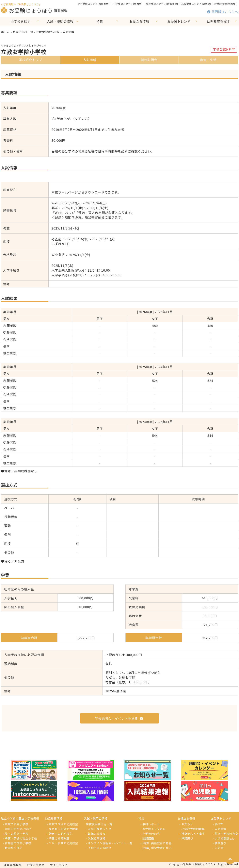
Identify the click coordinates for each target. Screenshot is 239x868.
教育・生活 (208, 60)
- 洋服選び (186, 838)
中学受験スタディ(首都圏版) (94, 4)
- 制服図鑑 (147, 838)
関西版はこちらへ (223, 12)
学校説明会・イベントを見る (119, 718)
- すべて (218, 824)
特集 (100, 21)
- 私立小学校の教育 (225, 834)
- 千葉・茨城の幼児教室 (63, 843)
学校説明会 (149, 60)
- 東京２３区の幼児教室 (63, 824)
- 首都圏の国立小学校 (17, 843)
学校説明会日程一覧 (99, 824)
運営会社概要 (13, 865)
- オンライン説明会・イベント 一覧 (109, 843)
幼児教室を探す (218, 21)
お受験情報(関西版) (225, 4)
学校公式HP (224, 49)
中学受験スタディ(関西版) (128, 4)
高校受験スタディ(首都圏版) (162, 4)
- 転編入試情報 (96, 834)
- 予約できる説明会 (99, 848)
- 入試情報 (220, 829)
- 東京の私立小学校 (16, 824)
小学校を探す (21, 21)
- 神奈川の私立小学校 (17, 829)
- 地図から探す (13, 848)
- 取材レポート (150, 824)
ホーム (5, 32)
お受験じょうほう (27, 10)
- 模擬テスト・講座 (192, 834)
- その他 (218, 848)
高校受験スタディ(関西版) (196, 4)
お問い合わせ (36, 865)
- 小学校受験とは (224, 838)
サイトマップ (59, 865)
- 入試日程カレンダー (100, 829)
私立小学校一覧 (23, 32)
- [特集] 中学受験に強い (156, 848)
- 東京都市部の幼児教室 (63, 829)
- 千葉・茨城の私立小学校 (20, 838)
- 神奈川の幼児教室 (60, 834)
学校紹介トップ (31, 60)
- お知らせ (186, 824)
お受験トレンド (179, 21)
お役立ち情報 (139, 21)
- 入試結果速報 (96, 838)
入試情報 (90, 60)
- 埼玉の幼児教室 (58, 838)
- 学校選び (220, 843)
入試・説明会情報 (60, 21)
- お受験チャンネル (153, 829)
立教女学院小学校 (48, 32)
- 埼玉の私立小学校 (16, 834)
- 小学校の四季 (150, 834)
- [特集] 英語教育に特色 (156, 843)
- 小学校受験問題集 (192, 829)
